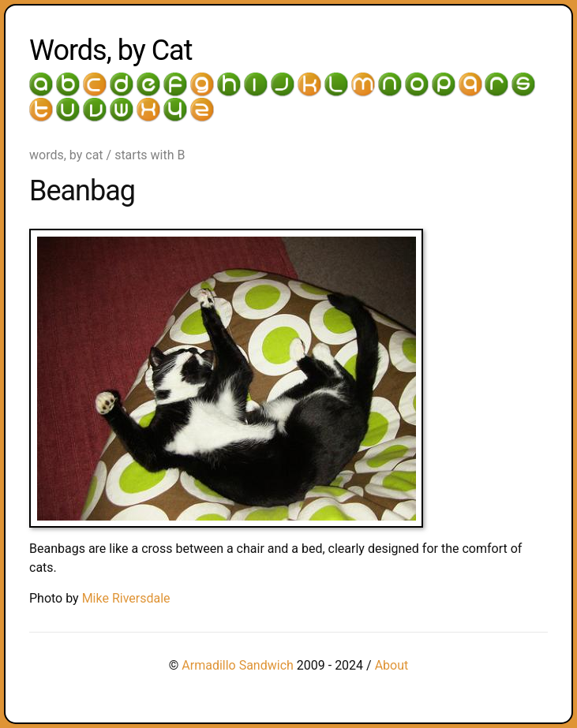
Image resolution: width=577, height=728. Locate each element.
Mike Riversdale (126, 598)
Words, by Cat (111, 50)
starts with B (150, 155)
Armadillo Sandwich (238, 665)
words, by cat (66, 155)
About (392, 665)
